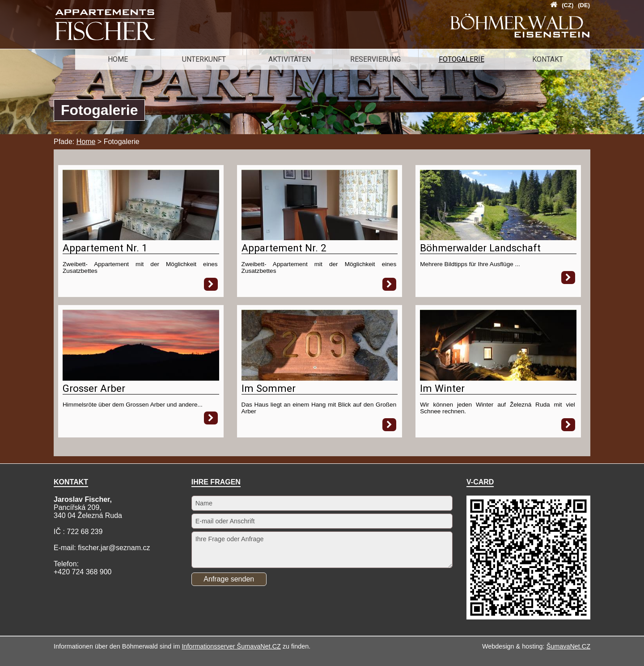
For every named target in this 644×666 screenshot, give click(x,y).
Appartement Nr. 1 (105, 248)
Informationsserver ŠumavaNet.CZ (231, 646)
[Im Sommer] (320, 378)
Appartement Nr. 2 (284, 248)
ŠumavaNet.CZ (568, 646)
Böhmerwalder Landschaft (480, 248)
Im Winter (442, 388)
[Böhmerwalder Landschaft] (498, 238)
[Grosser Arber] (141, 378)
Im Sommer (269, 388)
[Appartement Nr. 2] (320, 238)
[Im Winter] (498, 378)
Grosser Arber (94, 388)
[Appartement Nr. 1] (141, 238)
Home (86, 142)
